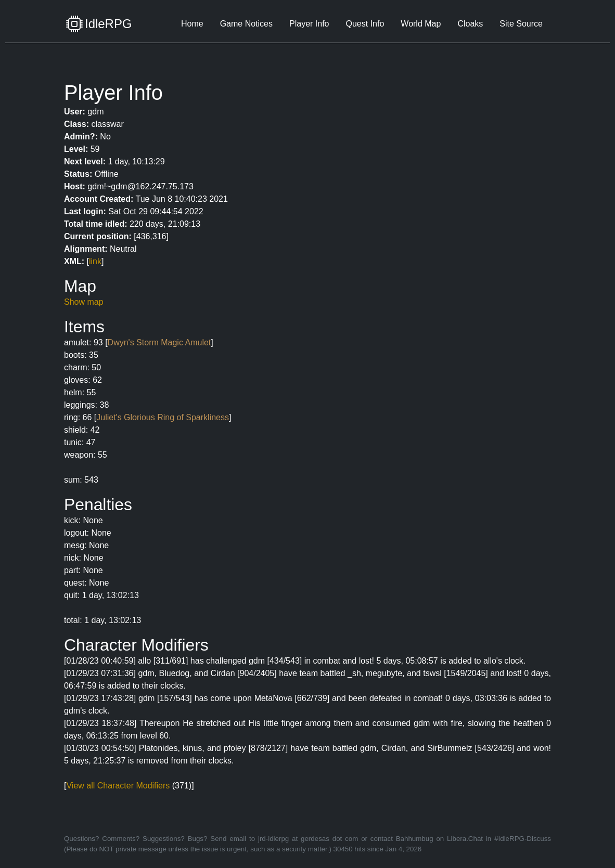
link (95, 261)
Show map (84, 302)
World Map (421, 24)
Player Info (309, 24)
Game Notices (246, 24)
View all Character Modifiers (118, 786)
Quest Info (365, 24)
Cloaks (470, 24)
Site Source (521, 24)
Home (192, 24)
